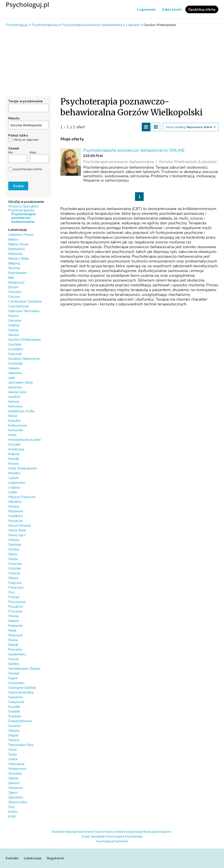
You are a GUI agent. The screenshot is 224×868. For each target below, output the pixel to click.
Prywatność (121, 841)
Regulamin (56, 858)
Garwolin (15, 321)
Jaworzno (15, 387)
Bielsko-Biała (18, 259)
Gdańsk (14, 325)
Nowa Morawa (19, 526)
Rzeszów (15, 650)
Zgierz (13, 793)
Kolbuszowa (17, 425)
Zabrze (13, 778)
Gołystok (15, 354)
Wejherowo (17, 769)
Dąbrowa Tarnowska (24, 311)
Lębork (14, 478)
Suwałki (14, 707)
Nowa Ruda (17, 530)
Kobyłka (14, 421)
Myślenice (16, 511)
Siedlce (14, 664)
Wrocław (15, 774)
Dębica (13, 316)
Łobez (13, 812)
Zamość (14, 783)
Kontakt (12, 858)
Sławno (14, 731)
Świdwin (15, 716)
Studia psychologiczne (157, 832)
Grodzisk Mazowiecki (24, 359)
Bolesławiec (18, 273)
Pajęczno (15, 583)
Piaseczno (16, 588)
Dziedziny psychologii (129, 832)
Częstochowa (18, 306)
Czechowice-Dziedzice (25, 301)
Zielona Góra (18, 802)
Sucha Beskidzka (21, 692)
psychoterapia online (28, 169)
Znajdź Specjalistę (93, 836)
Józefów (14, 397)
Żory (12, 807)
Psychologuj (104, 841)
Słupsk (13, 735)
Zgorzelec (16, 797)
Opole (13, 559)
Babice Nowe (18, 244)
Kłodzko (14, 473)
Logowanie (146, 10)
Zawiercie (15, 788)
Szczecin (15, 726)
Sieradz (14, 673)
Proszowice (17, 602)
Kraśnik (14, 459)
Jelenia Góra (17, 392)
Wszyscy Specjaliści (23, 206)
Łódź (12, 816)
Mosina (14, 506)
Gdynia (13, 330)
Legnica (14, 487)
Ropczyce (16, 635)
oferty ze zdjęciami (26, 140)
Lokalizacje (33, 858)
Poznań (14, 597)
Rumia (13, 640)
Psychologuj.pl (27, 5)
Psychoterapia (133, 836)
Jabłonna (15, 373)
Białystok (15, 254)
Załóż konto (172, 10)
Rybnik (13, 645)
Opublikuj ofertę (202, 10)
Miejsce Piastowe (22, 497)
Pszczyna (15, 611)
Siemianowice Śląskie (24, 669)
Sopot (13, 678)
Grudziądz (16, 363)
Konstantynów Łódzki (25, 440)
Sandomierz (17, 654)
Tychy (12, 754)
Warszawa (16, 764)
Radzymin (16, 626)
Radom (14, 621)
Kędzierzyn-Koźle (21, 411)
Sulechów (16, 697)
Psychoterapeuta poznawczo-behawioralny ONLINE (134, 150)
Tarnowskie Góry (21, 745)
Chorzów (15, 292)
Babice (13, 239)
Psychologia (115, 836)
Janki (12, 378)
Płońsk (14, 616)
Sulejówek (16, 702)
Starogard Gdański (22, 688)
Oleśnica (15, 545)
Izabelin (14, 368)
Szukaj (18, 186)
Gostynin (15, 344)
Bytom (13, 287)
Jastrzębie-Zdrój (20, 383)
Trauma (99, 832)
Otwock (14, 573)
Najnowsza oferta (201, 127)
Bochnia (14, 268)
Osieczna (15, 564)
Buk (11, 278)
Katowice (15, 406)
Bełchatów (16, 249)
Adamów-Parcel (21, 235)
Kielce (13, 416)
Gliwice (14, 335)
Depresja (71, 832)
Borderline (58, 832)
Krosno (14, 464)
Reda (12, 630)
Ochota (14, 540)
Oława (13, 578)
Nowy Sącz (17, 535)
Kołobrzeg (16, 449)
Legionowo (17, 483)
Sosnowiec (16, 683)
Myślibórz (16, 516)
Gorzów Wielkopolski (25, 340)
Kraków (14, 454)
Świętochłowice (20, 721)
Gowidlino (16, 349)
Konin (12, 435)
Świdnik (14, 712)
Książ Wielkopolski (23, 468)
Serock (13, 659)
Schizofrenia (86, 832)
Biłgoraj (14, 263)
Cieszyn (14, 297)
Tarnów (14, 740)
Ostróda (14, 568)
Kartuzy (14, 402)
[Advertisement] (112, 62)
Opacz (13, 554)
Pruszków (16, 607)
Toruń (12, 750)
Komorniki (16, 430)
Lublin (13, 492)
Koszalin (14, 445)
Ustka (13, 759)
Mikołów (15, 502)
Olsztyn (14, 549)
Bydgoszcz (16, 282)
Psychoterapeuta (21, 210)
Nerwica (110, 832)
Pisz (11, 592)
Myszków (16, 521)
